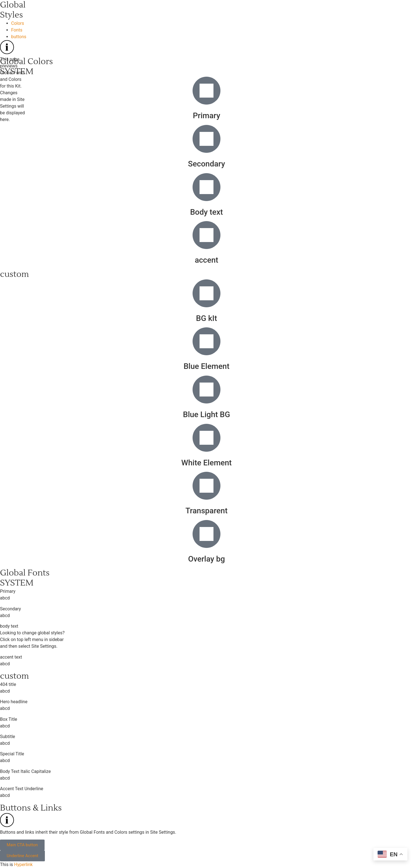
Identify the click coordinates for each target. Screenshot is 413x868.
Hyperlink (24, 865)
